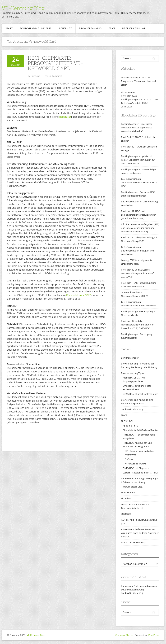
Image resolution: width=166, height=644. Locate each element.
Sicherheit (65, 28)
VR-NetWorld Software (135, 464)
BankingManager (130, 358)
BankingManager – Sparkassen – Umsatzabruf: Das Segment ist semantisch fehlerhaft (138, 128)
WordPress (153, 635)
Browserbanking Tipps (132, 373)
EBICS (112, 28)
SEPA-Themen (128, 493)
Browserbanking (90, 28)
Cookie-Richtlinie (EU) (132, 409)
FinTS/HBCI (127, 421)
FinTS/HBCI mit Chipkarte (136, 468)
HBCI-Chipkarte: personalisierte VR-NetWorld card (55, 63)
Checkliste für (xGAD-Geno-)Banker (141, 430)
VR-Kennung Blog (23, 8)
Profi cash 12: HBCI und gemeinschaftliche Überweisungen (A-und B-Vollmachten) (139, 215)
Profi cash (129, 459)
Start (9, 28)
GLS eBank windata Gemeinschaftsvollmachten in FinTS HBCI (139, 182)
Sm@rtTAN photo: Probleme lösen (140, 394)
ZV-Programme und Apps (36, 28)
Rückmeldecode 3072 (79, 295)
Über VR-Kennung (134, 28)
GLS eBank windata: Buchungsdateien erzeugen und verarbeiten (137, 251)
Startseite (126, 514)
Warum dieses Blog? (133, 487)
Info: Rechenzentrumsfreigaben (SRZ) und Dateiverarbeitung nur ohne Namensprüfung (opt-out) (140, 228)
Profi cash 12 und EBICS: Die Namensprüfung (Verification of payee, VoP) (137, 273)
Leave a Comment (53, 76)
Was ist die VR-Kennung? (134, 542)
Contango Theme (124, 635)
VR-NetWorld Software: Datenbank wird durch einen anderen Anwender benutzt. (140, 533)
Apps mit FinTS (130, 426)
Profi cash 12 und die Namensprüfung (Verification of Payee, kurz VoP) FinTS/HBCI (137, 325)
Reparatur (65, 117)
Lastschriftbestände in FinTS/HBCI (140, 473)
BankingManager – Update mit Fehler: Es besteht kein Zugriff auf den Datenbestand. (138, 160)
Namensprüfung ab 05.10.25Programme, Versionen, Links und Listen (138, 81)
